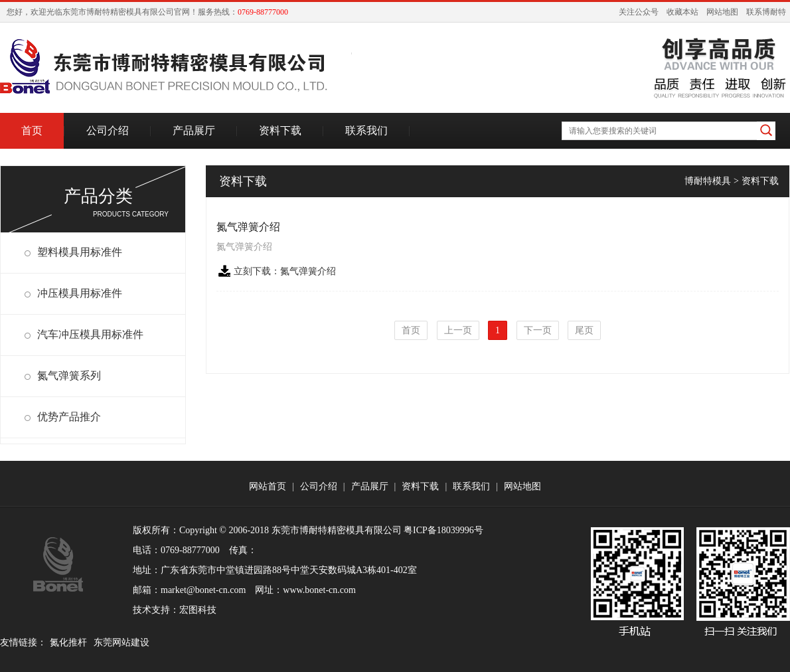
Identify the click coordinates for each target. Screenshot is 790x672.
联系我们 (366, 130)
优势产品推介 (69, 417)
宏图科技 (198, 610)
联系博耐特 (766, 12)
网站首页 (268, 486)
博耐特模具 (708, 181)
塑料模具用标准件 (80, 252)
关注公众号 (639, 12)
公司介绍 (108, 130)
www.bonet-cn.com (319, 590)
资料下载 (280, 130)
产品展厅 (194, 130)
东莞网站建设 (121, 642)
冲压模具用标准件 (80, 293)
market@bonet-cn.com (203, 590)
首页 (32, 130)
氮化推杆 (68, 642)
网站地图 (722, 12)
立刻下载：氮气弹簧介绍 (285, 271)
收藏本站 (682, 12)
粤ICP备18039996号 (443, 530)
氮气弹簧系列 (69, 376)
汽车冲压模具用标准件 (90, 334)
